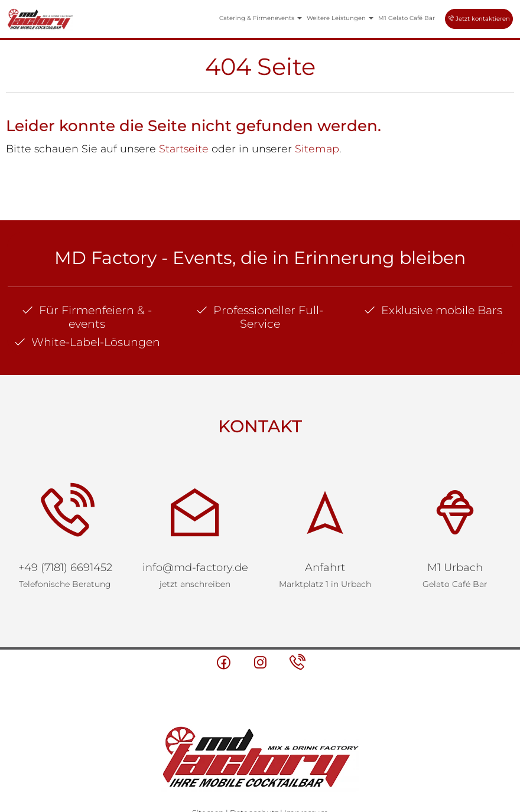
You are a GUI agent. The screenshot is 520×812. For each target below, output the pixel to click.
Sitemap (317, 149)
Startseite (184, 149)
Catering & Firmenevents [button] (261, 18)
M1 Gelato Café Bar (407, 18)
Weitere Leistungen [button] (340, 18)
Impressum (306, 760)
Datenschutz (254, 760)
